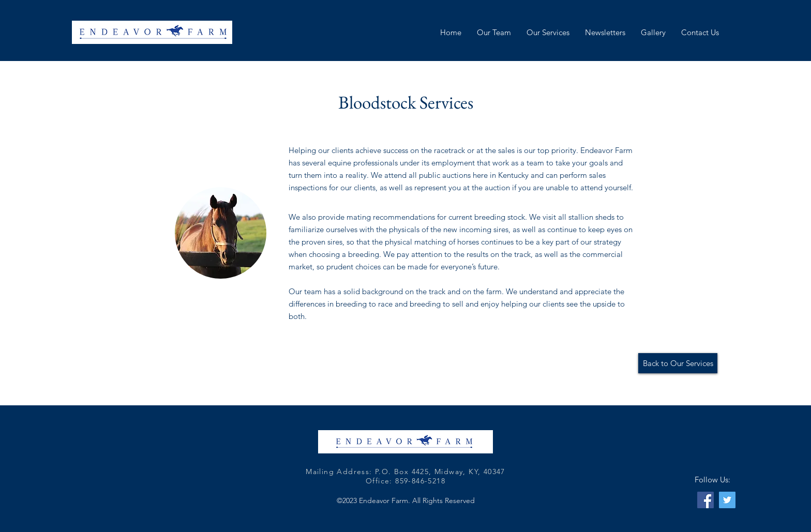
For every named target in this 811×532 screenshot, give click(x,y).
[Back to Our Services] (678, 363)
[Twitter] (727, 500)
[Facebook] (705, 500)
